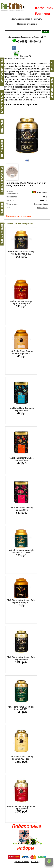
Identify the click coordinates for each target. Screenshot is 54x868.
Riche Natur (20, 59)
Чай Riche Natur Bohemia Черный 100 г (21, 409)
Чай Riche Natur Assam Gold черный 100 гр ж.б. (21, 601)
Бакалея (42, 14)
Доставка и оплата (21, 19)
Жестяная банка (41, 204)
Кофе (40, 8)
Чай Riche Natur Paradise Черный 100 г (21, 459)
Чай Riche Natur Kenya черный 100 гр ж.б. (21, 302)
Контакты (38, 19)
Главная (8, 59)
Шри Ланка (42, 193)
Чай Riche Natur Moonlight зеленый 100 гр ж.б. (21, 551)
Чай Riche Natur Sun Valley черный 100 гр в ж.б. (21, 253)
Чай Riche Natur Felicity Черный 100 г (21, 509)
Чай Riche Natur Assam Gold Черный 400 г (21, 658)
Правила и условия (27, 24)
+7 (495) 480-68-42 (29, 41)
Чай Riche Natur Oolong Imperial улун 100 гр (21, 352)
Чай (50, 8)
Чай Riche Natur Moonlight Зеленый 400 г (21, 708)
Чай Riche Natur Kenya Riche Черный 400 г (21, 808)
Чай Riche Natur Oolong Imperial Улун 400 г (21, 758)
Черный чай (42, 208)
